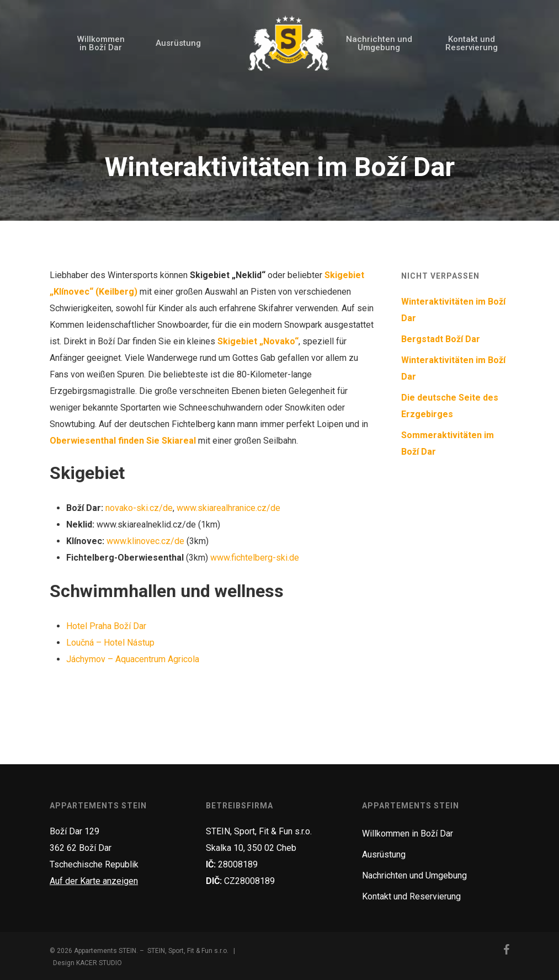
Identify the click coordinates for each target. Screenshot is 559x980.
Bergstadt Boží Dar (441, 339)
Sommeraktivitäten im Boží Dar (448, 443)
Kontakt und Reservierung (411, 896)
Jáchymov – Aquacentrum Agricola (133, 659)
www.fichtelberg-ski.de (255, 558)
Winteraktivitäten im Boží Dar (453, 310)
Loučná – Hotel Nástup (110, 643)
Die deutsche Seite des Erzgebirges (450, 406)
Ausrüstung (384, 854)
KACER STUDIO (99, 963)
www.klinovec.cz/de (145, 541)
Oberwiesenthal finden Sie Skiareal (123, 441)
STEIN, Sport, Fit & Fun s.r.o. (188, 951)
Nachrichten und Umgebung (414, 875)
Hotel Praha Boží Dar (106, 626)
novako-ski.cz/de (139, 508)
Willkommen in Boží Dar (408, 833)
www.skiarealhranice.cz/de (228, 508)
